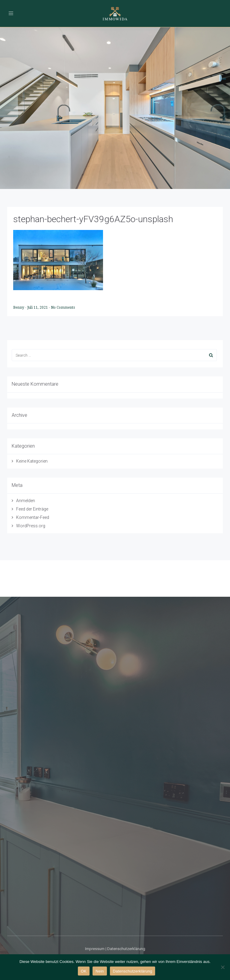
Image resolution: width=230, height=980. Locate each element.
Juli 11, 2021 (38, 308)
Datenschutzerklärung (126, 949)
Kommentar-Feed (33, 517)
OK (84, 971)
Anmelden (26, 501)
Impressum (95, 949)
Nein (100, 971)
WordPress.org (31, 526)
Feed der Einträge (32, 509)
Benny (19, 308)
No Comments (63, 308)
